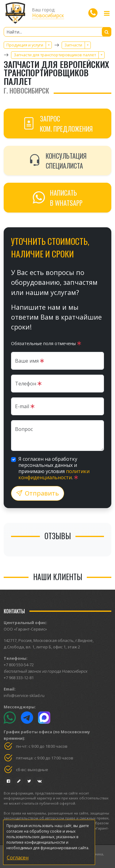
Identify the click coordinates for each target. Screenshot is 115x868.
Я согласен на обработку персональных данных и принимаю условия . (54, 468)
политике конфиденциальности (36, 842)
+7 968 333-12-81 (19, 678)
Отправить (38, 493)
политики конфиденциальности (54, 474)
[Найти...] (57, 32)
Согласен (18, 858)
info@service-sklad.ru (24, 695)
